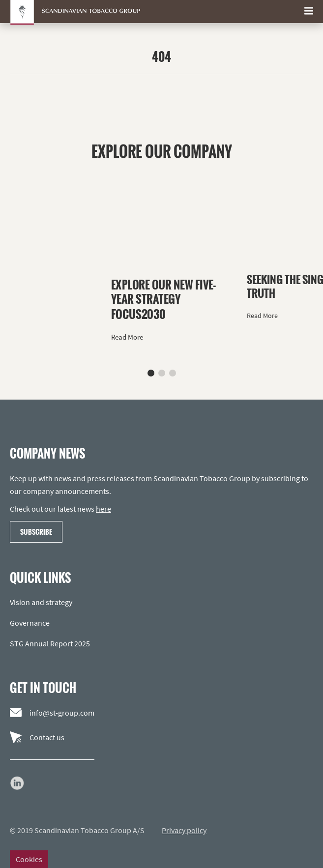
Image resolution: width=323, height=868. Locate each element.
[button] (151, 373)
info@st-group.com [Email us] (52, 713)
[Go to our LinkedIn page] (17, 783)
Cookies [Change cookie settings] (29, 859)
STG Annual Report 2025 (50, 643)
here (103, 509)
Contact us (37, 737)
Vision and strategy (41, 602)
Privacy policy (184, 830)
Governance (30, 623)
